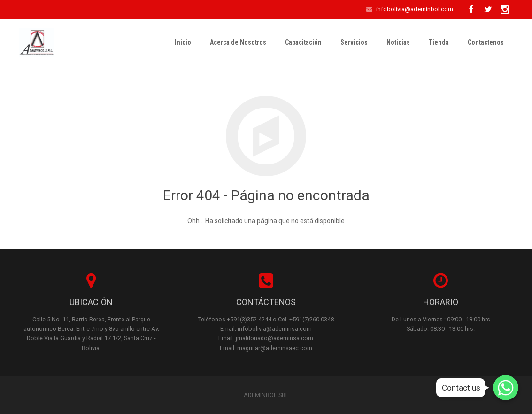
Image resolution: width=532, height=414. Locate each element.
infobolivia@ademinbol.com (415, 9)
